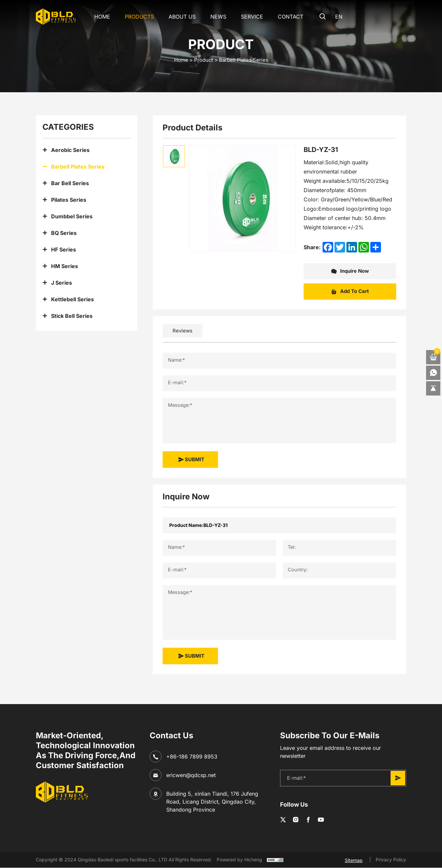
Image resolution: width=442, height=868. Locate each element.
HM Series (65, 266)
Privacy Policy (391, 860)
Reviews (183, 331)
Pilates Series (69, 200)
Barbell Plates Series (244, 60)
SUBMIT (191, 460)
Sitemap (354, 860)
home (181, 60)
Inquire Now (350, 271)
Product (204, 60)
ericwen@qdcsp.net (191, 775)
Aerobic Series (70, 150)
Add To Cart (350, 292)
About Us (178, 17)
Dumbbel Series (72, 216)
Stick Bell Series (72, 316)
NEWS (214, 17)
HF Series (64, 250)
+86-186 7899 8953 (192, 757)
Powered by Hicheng (239, 860)
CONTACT (286, 17)
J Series (62, 283)
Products (135, 17)
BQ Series (64, 233)
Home (98, 17)
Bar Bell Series (70, 183)
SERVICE (247, 17)
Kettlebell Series (73, 299)
